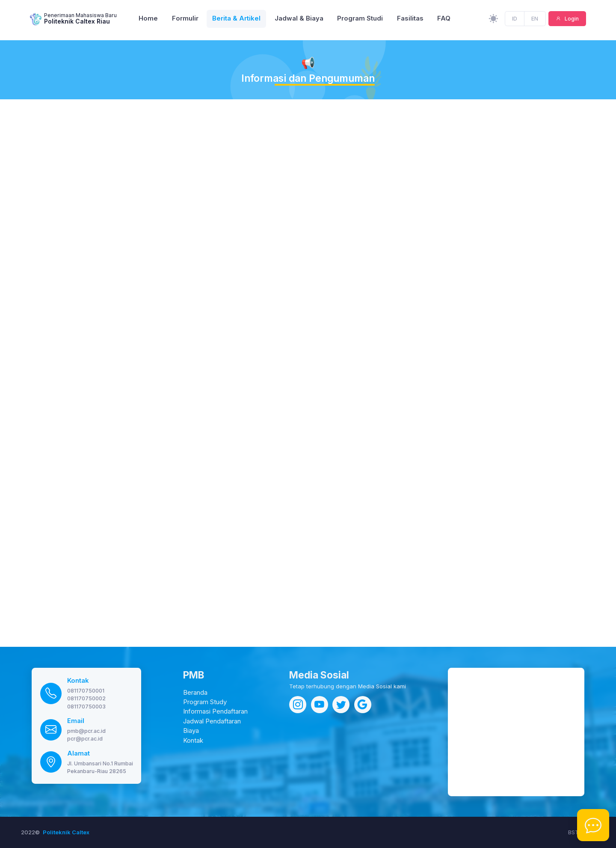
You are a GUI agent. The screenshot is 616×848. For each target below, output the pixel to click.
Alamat (78, 753)
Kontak (78, 681)
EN (535, 20)
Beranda (195, 693)
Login (571, 20)
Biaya (191, 731)
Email (76, 721)
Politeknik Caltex (66, 832)
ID (515, 20)
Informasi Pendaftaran (215, 711)
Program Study (205, 702)
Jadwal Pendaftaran (212, 721)
